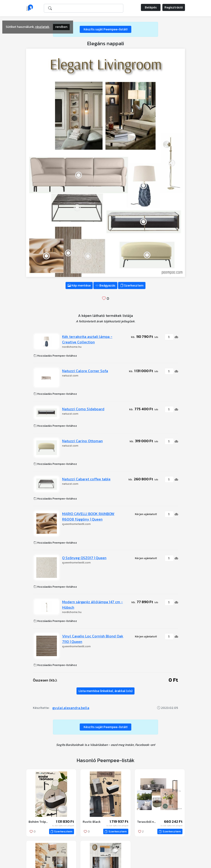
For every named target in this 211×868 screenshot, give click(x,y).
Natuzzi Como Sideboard (83, 409)
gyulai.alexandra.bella (71, 708)
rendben (61, 27)
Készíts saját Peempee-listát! (105, 29)
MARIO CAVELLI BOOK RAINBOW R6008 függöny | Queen (88, 516)
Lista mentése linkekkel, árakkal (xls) (105, 691)
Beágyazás (105, 285)
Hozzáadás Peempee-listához (55, 356)
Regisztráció (174, 7)
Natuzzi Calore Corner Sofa (85, 371)
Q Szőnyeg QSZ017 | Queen (84, 558)
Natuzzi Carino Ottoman (82, 441)
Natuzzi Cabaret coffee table (86, 479)
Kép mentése (79, 285)
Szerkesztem (132, 285)
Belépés (151, 7)
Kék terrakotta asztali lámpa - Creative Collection (87, 339)
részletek (42, 27)
